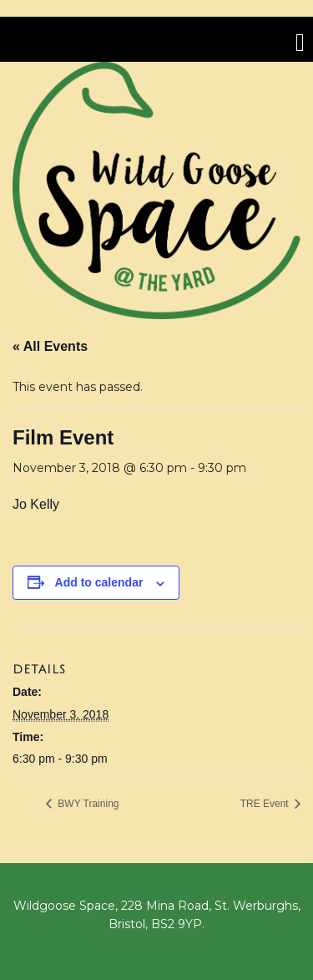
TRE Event (266, 804)
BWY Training (87, 804)
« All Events (50, 346)
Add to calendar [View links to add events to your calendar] (99, 582)
